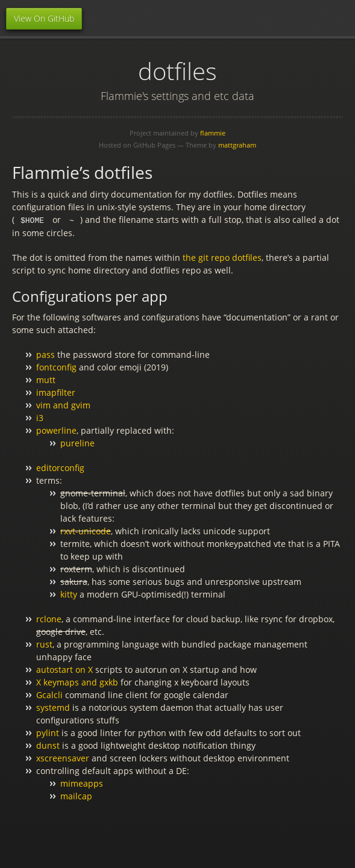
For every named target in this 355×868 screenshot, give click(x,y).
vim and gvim (63, 404)
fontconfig (56, 367)
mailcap (76, 795)
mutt (46, 379)
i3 (40, 417)
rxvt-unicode (86, 530)
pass (46, 354)
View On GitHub (44, 18)
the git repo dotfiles (222, 257)
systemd (53, 707)
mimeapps (82, 783)
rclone (49, 618)
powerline (56, 430)
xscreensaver (63, 757)
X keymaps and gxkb (77, 682)
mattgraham (237, 145)
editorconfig (60, 467)
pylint (48, 732)
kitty (69, 594)
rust (44, 644)
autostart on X (64, 669)
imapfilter (56, 392)
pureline (77, 442)
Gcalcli (49, 694)
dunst (48, 745)
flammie (213, 133)
